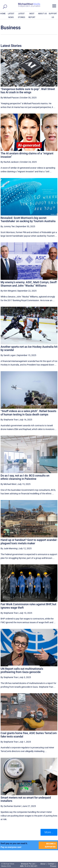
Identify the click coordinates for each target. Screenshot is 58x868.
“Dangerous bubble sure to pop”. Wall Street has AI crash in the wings (28, 91)
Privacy (53, 866)
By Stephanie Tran (9, 420)
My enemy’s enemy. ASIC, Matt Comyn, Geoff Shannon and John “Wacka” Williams (29, 284)
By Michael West (8, 484)
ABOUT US (42, 14)
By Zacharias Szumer (11, 806)
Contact (51, 864)
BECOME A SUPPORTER (50, 845)
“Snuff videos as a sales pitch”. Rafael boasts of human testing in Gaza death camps (28, 413)
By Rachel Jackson (10, 162)
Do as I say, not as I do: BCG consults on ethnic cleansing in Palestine (25, 477)
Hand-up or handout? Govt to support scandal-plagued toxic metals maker (29, 542)
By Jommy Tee (8, 226)
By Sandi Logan (8, 355)
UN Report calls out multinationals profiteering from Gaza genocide (22, 670)
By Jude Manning (9, 548)
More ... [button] (49, 832)
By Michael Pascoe (10, 98)
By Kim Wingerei (8, 291)
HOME (3, 14)
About (43, 864)
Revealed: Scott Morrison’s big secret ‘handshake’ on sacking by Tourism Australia (28, 220)
